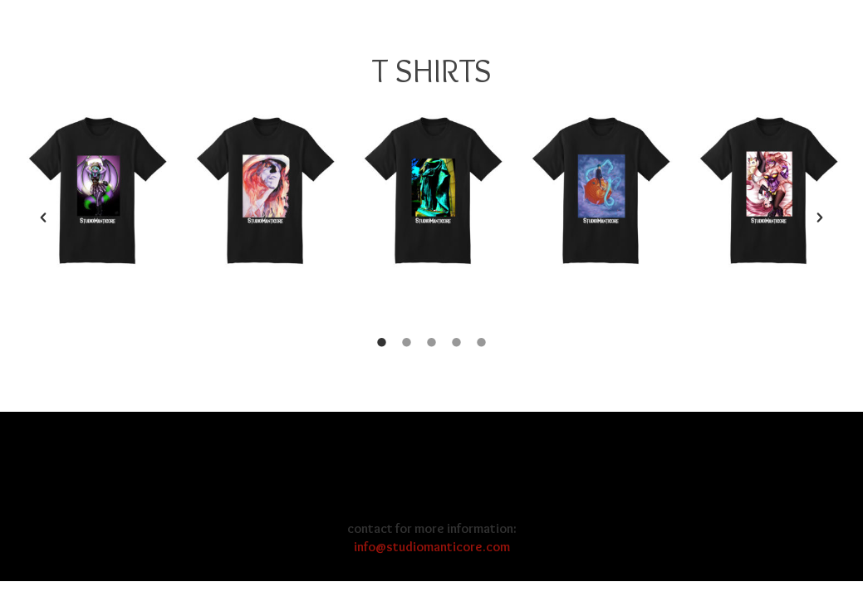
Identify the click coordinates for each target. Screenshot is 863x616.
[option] (98, 192)
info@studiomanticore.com (432, 547)
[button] (43, 218)
